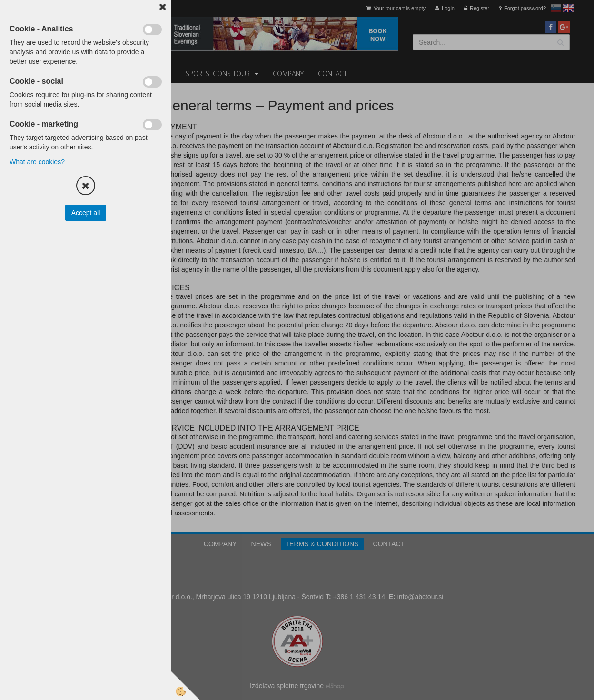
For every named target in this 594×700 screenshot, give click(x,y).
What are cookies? (37, 162)
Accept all (86, 213)
